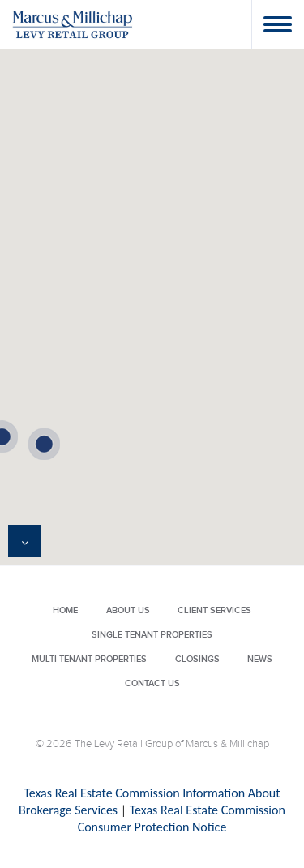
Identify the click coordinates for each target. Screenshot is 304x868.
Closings (197, 659)
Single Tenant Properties (152, 635)
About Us (128, 610)
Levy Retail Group (73, 24)
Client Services (214, 610)
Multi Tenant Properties (89, 659)
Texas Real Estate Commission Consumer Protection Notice (182, 819)
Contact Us (152, 683)
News (260, 659)
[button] (44, 444)
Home (65, 610)
